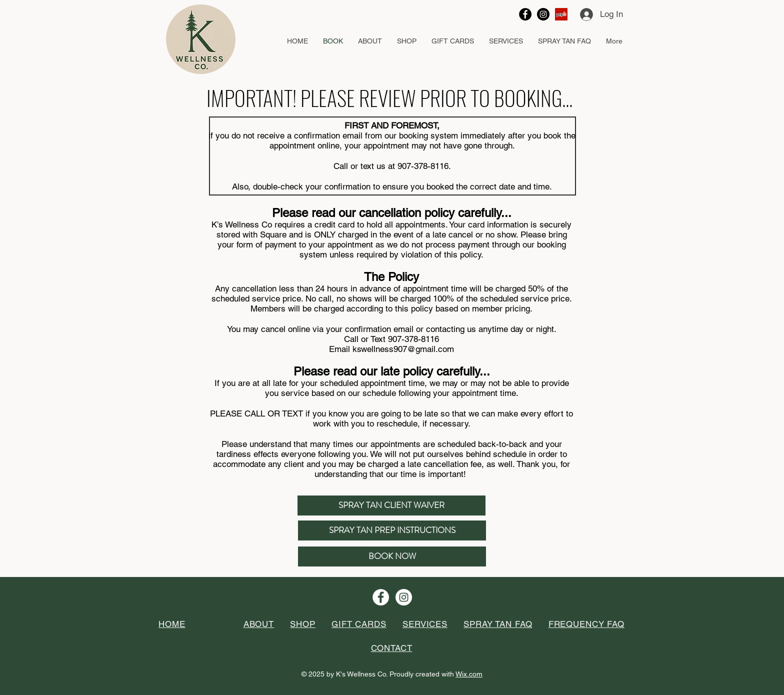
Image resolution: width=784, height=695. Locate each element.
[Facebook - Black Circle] (525, 14)
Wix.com (469, 674)
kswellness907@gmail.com (403, 349)
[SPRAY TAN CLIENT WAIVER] (391, 505)
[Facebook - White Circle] (381, 597)
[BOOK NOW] (392, 556)
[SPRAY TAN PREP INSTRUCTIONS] (392, 530)
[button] (370, 41)
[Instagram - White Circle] (404, 597)
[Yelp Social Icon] (561, 14)
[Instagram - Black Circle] (543, 14)
